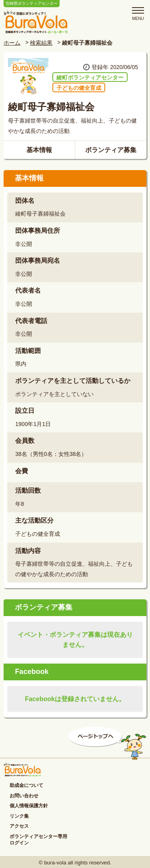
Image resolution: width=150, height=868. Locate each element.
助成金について (26, 785)
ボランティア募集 (111, 150)
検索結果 (41, 43)
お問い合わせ (24, 796)
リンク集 (19, 816)
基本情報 (39, 150)
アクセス (19, 826)
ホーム (12, 43)
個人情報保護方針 (29, 806)
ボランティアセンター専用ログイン (38, 840)
